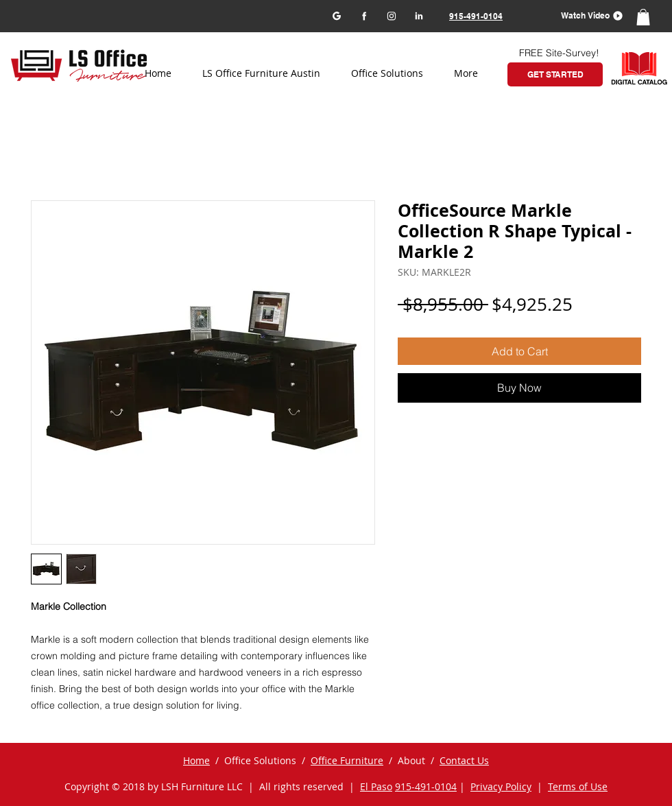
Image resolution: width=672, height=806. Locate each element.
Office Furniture (347, 760)
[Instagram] (391, 15)
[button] (587, 15)
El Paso (376, 786)
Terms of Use (578, 786)
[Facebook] (364, 15)
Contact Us (464, 760)
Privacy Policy (501, 786)
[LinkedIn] (419, 15)
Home (196, 760)
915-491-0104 (426, 786)
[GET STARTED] (555, 74)
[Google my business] (336, 15)
